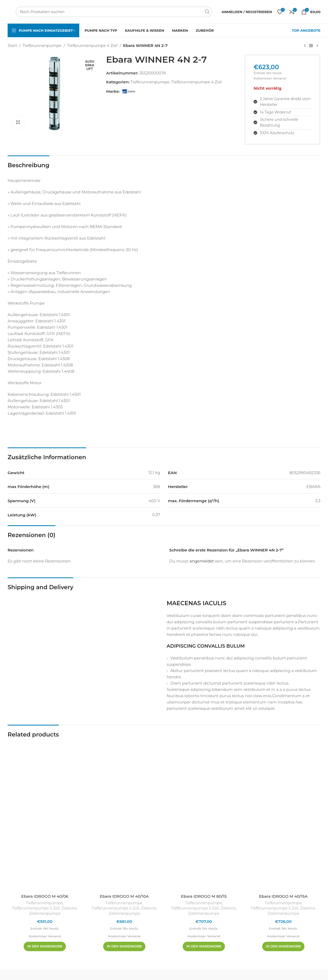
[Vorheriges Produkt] (305, 46)
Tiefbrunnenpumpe (42, 45)
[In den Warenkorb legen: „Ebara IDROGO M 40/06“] (45, 946)
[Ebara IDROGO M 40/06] (45, 816)
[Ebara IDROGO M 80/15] (204, 816)
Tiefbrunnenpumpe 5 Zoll (36, 908)
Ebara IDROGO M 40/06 (45, 896)
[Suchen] (114, 12)
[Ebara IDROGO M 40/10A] (124, 816)
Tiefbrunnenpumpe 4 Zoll (92, 45)
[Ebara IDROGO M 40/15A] (283, 816)
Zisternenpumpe (45, 913)
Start (12, 45)
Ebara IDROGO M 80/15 (204, 896)
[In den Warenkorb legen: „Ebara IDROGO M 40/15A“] (283, 946)
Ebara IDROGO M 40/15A (283, 896)
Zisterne (69, 908)
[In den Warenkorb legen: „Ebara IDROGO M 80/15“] (204, 946)
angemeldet (202, 561)
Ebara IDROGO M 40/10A (124, 896)
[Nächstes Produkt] (317, 46)
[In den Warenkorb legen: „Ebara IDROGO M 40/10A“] (124, 946)
